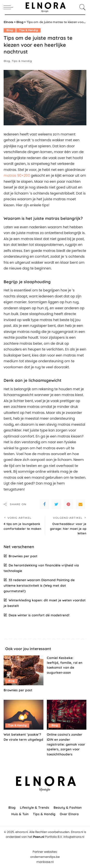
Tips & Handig (28, 30)
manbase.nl (45, 862)
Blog (10, 30)
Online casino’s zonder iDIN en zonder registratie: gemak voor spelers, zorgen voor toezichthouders (66, 744)
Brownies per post (23, 556)
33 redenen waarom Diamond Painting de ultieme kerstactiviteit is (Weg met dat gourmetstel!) (39, 585)
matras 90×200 (17, 175)
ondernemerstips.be (45, 857)
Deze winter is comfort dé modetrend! (39, 615)
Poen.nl (39, 837)
